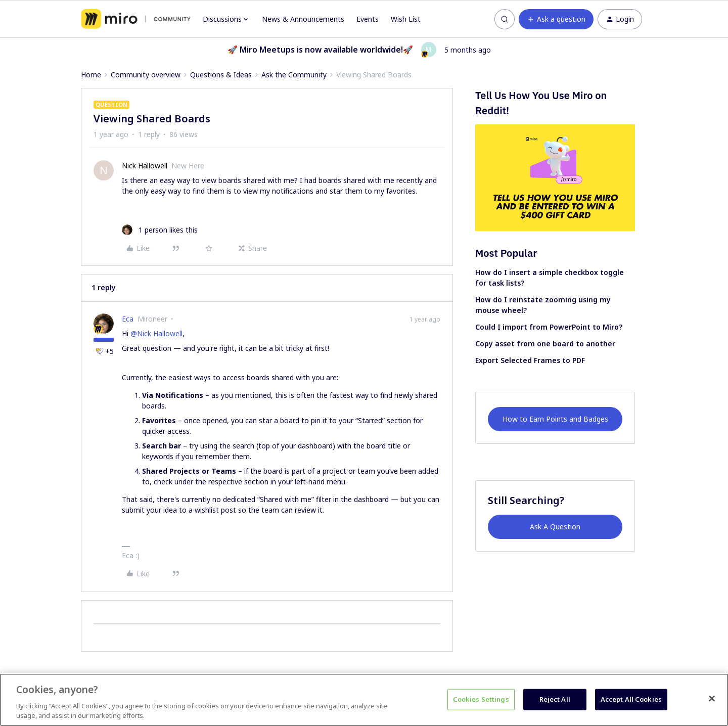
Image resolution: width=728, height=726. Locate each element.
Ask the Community (294, 75)
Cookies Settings (481, 699)
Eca (128, 319)
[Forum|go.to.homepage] (136, 19)
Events (368, 19)
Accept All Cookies (631, 699)
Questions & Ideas (221, 75)
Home (91, 75)
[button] (556, 19)
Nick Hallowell (145, 166)
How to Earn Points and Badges (555, 419)
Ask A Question (555, 527)
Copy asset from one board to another (545, 344)
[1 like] (160, 230)
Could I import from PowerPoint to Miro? (549, 327)
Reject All (555, 699)
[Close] (712, 699)
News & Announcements (303, 19)
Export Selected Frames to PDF (530, 360)
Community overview (146, 75)
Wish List (406, 19)
